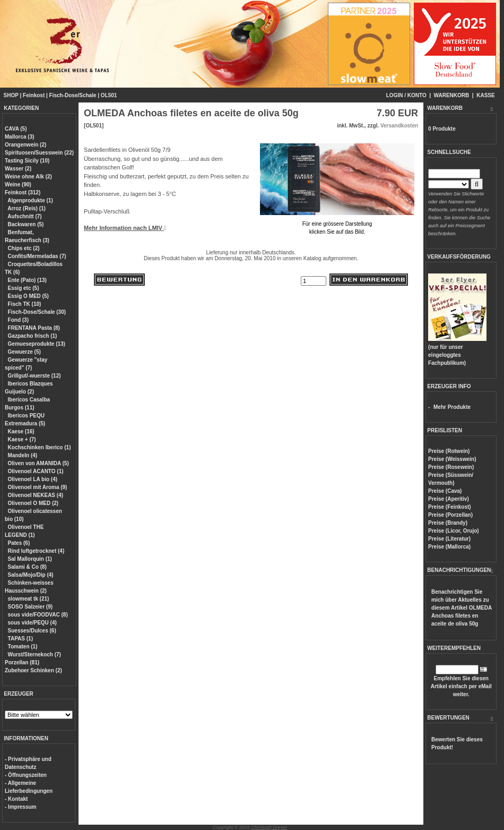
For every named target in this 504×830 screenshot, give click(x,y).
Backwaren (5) (26, 224)
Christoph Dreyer (269, 827)
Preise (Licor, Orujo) (454, 531)
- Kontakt (16, 799)
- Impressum (20, 807)
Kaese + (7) (22, 439)
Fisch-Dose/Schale (73, 95)
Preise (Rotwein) (449, 451)
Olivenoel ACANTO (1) (36, 471)
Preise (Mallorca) (449, 547)
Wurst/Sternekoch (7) (34, 654)
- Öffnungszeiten (26, 775)
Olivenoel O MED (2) (33, 503)
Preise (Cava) (445, 491)
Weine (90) (18, 185)
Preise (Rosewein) (451, 467)
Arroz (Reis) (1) (27, 208)
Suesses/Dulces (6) (32, 631)
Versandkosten (399, 126)
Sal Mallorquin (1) (30, 559)
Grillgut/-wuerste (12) (34, 376)
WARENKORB (452, 95)
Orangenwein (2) (25, 145)
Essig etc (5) (24, 288)
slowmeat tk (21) (29, 599)
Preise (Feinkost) (450, 507)
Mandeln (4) (23, 455)
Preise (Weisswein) (452, 459)
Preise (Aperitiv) (449, 499)
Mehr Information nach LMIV (125, 228)
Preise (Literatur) (449, 539)
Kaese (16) (21, 431)
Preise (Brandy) (448, 523)
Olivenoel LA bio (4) (33, 479)
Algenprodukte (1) (30, 200)
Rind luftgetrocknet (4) (36, 551)
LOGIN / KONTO (406, 95)
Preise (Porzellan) (450, 515)
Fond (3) (18, 320)
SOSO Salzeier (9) (30, 607)
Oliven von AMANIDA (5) (38, 463)
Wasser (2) (18, 169)
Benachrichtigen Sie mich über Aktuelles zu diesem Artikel (462, 608)
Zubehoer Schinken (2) (33, 670)
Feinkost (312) (23, 192)
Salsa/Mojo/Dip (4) (31, 575)
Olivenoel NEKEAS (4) (36, 495)
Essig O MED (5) (28, 296)
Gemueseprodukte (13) (37, 344)
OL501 (109, 95)
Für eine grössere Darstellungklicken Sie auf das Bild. (337, 224)
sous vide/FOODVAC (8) (38, 615)
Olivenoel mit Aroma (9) (38, 487)
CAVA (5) (16, 129)
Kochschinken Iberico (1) (40, 447)
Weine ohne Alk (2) (28, 177)
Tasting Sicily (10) (27, 161)
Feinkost (34, 95)
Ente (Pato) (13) (27, 280)
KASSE (485, 95)
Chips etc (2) (24, 248)
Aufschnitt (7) (24, 216)
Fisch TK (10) (25, 304)
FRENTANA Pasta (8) (34, 328)
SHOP (11, 95)
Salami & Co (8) (27, 567)
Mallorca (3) (20, 137)
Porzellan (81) (22, 662)
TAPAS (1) (20, 639)
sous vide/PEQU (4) (32, 623)
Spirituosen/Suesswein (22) (39, 153)
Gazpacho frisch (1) (33, 336)
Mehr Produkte (452, 407)
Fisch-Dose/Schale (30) (37, 312)
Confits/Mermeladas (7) (37, 256)
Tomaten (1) (23, 647)
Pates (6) (19, 543)
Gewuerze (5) (24, 352)
